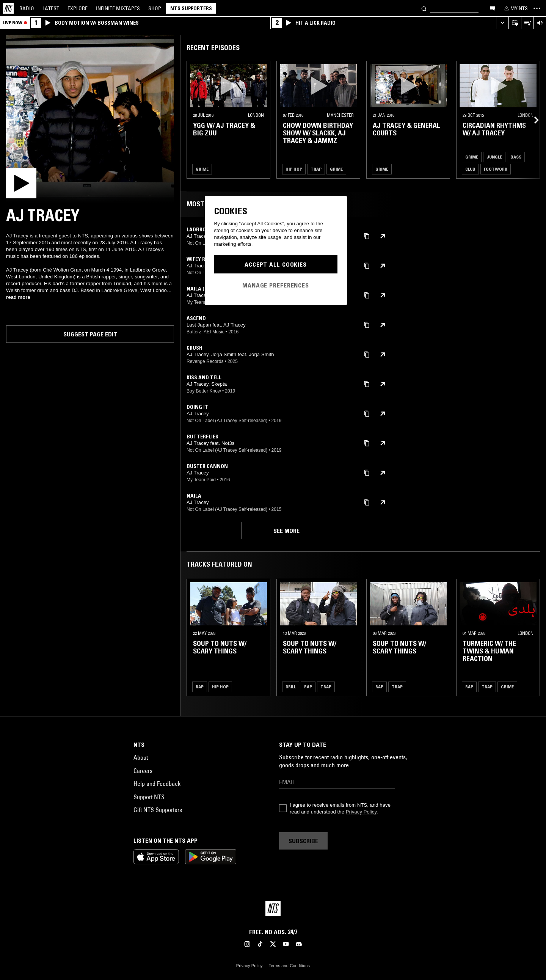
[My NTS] (515, 8)
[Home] (8, 8)
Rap (200, 687)
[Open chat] (493, 8)
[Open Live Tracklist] (527, 23)
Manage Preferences (276, 285)
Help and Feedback (157, 784)
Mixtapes (118, 8)
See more (286, 531)
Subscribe (303, 841)
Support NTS (149, 797)
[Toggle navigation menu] (537, 8)
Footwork (496, 169)
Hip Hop (294, 169)
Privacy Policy (361, 812)
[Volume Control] (540, 23)
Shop (155, 8)
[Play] (90, 119)
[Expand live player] (502, 23)
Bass (516, 157)
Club (470, 169)
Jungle (494, 157)
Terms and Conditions (289, 966)
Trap (316, 169)
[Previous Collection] (532, 120)
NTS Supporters (191, 8)
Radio (27, 8)
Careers (143, 771)
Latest (51, 8)
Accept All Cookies (276, 264)
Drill (291, 687)
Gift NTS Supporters (158, 810)
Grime (202, 169)
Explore (78, 8)
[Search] (424, 8)
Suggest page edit (90, 334)
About (141, 757)
